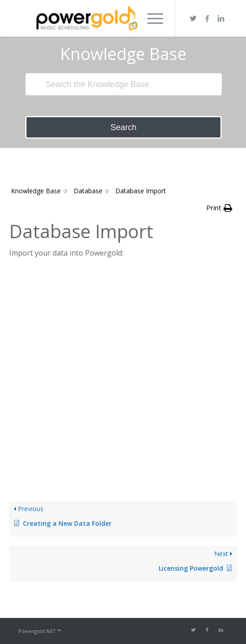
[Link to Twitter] (193, 18)
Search (123, 127)
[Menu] (151, 18)
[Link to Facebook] (207, 18)
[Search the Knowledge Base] (123, 84)
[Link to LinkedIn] (221, 18)
